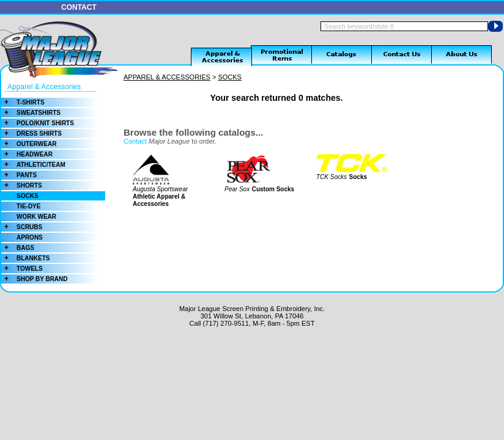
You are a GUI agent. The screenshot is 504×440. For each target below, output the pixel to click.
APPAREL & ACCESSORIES (167, 77)
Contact (135, 141)
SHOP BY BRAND (35, 279)
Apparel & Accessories (44, 87)
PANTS (19, 175)
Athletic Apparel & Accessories (159, 200)
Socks (358, 177)
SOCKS (28, 196)
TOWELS (22, 269)
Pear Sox (237, 189)
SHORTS (22, 185)
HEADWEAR (27, 154)
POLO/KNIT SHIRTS (38, 123)
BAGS (18, 248)
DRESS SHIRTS (31, 134)
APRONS (30, 237)
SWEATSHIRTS (31, 113)
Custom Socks (273, 189)
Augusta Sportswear (160, 189)
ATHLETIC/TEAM (33, 165)
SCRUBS (22, 227)
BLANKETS (25, 258)
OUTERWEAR (29, 144)
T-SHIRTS (23, 102)
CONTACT (79, 7)
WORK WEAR (36, 217)
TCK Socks (332, 177)
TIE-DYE (28, 206)
